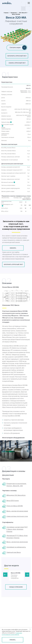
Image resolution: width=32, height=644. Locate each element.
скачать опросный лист (17, 63)
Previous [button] (4, 451)
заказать (13, 248)
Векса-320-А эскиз (13, 501)
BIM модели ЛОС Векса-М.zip (16, 495)
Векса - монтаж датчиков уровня (17, 511)
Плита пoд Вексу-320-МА (15, 506)
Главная (6, 13)
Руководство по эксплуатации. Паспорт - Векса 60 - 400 (16, 485)
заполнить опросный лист (17, 56)
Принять (13, 640)
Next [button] (28, 451)
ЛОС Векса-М (23, 13)
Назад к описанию (16, 587)
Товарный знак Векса (14, 552)
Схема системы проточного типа (17, 516)
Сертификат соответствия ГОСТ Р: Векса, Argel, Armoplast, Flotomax (17, 529)
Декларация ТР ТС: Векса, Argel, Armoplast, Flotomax (17, 537)
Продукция (14, 13)
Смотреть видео (18, 48)
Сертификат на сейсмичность (16, 547)
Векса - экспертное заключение (17, 542)
